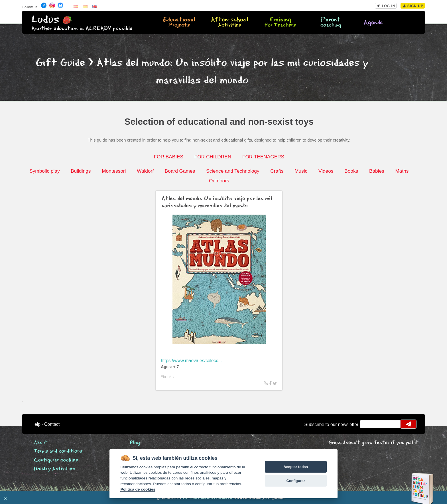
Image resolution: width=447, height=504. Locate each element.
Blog (135, 443)
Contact (52, 424)
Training (280, 23)
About (41, 443)
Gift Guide (60, 63)
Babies (377, 171)
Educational (179, 23)
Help (36, 424)
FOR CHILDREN (213, 157)
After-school (229, 23)
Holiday (54, 469)
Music (301, 171)
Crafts (277, 171)
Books (351, 171)
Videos (326, 171)
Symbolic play (44, 171)
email (368, 424)
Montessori (114, 171)
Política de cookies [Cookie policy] (138, 489)
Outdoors (219, 181)
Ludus (45, 20)
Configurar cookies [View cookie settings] (56, 460)
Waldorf (145, 171)
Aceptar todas (295, 467)
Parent (331, 23)
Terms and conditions (58, 451)
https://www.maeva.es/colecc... (191, 361)
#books (167, 377)
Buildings (81, 171)
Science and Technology (233, 171)
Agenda (373, 23)
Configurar (295, 481)
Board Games (180, 171)
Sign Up (413, 6)
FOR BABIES (169, 157)
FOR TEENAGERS (263, 157)
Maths (402, 171)
